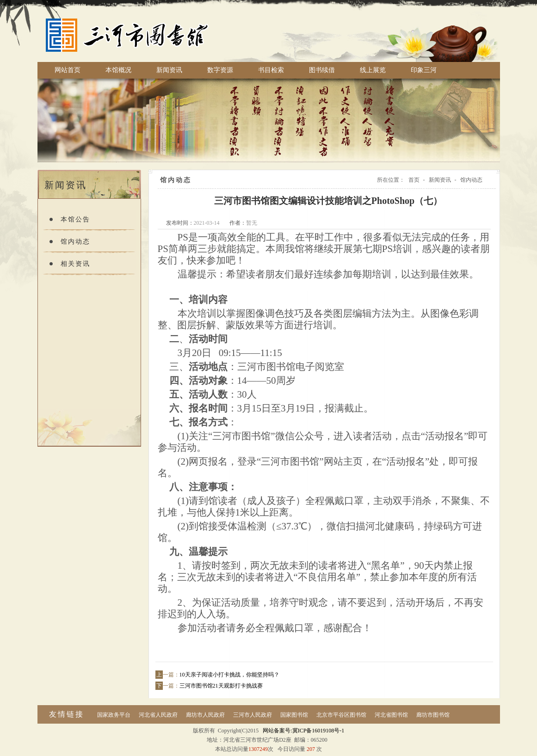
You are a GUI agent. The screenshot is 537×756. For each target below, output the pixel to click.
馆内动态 (75, 242)
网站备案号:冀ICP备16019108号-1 (303, 731)
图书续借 (322, 70)
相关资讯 (75, 264)
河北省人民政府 (158, 715)
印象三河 (424, 70)
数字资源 (220, 70)
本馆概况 (118, 70)
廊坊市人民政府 (205, 715)
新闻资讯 (169, 70)
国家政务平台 (114, 715)
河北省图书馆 (391, 715)
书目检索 (271, 70)
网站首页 (68, 70)
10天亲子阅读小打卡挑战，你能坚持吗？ (229, 675)
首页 (414, 180)
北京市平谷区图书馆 (341, 715)
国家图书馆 (294, 715)
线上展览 (373, 70)
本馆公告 (75, 219)
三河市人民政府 (253, 715)
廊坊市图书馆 (433, 715)
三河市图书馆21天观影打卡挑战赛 (221, 686)
